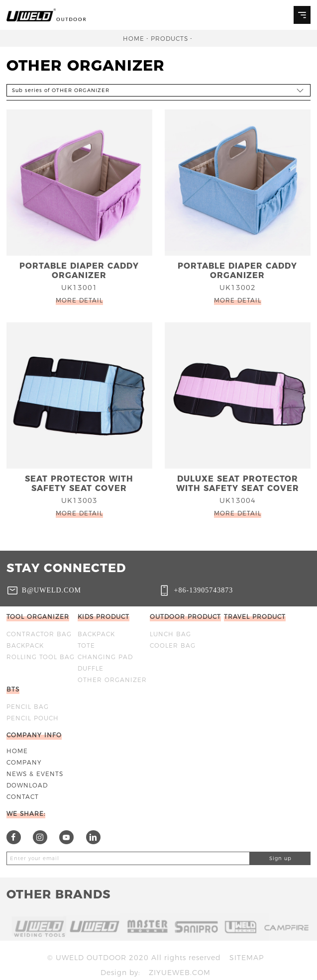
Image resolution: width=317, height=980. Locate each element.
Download (27, 785)
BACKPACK (25, 645)
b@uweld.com (52, 590)
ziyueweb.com (180, 973)
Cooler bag (173, 645)
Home (134, 39)
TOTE (86, 645)
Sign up (280, 858)
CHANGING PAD (105, 657)
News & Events (35, 774)
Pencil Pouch (33, 718)
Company (24, 762)
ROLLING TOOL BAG (41, 657)
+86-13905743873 (204, 590)
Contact (23, 797)
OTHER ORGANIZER (112, 680)
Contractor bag (39, 634)
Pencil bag (28, 707)
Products (169, 39)
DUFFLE (91, 668)
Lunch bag (170, 634)
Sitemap (247, 958)
